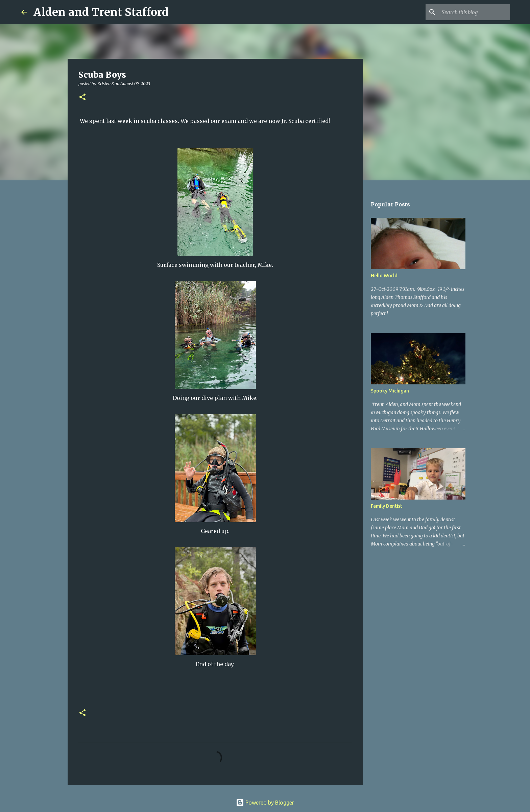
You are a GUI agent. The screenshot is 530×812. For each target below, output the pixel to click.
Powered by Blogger (265, 803)
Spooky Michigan (390, 391)
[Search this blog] (475, 12)
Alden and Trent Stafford (101, 12)
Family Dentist (387, 506)
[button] (82, 97)
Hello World (384, 276)
